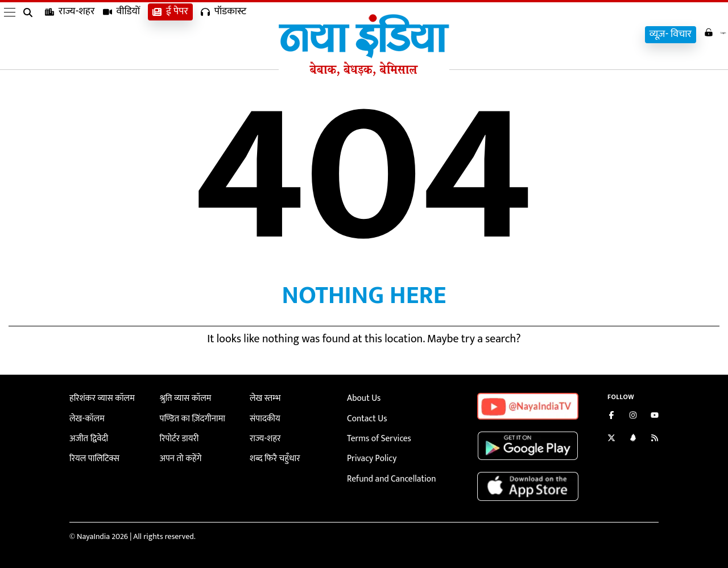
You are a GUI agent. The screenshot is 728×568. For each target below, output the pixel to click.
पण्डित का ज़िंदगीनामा (189, 417)
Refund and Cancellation (387, 474)
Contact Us (365, 417)
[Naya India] (364, 73)
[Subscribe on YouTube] (655, 416)
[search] (30, 35)
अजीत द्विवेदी (87, 436)
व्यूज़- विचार (654, 34)
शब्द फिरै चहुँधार (272, 455)
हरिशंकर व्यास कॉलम (99, 398)
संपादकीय (264, 417)
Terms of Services (376, 436)
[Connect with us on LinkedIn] (633, 439)
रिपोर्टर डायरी (178, 436)
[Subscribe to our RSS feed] (655, 439)
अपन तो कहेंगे (179, 455)
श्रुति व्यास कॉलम (183, 398)
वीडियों (122, 34)
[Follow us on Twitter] (611, 439)
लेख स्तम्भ (264, 398)
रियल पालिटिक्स (92, 455)
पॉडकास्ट (224, 34)
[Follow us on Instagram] (633, 416)
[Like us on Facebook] (611, 416)
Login (706, 33)
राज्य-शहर (70, 34)
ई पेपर (170, 34)
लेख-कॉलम (85, 417)
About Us (362, 398)
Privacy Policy (369, 455)
